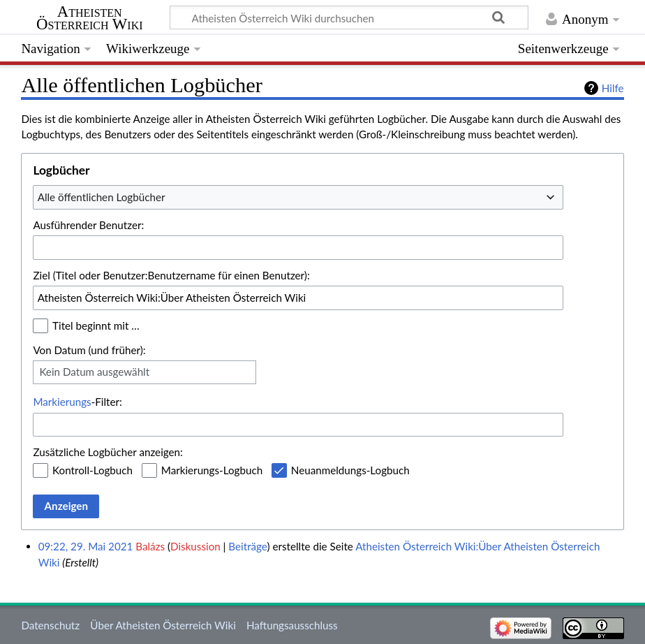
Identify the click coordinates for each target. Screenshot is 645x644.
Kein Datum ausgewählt (94, 372)
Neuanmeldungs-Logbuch (350, 470)
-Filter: (77, 402)
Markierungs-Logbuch (212, 470)
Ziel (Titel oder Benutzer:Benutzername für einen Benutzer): (171, 275)
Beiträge (247, 546)
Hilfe (613, 88)
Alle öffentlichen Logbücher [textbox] (102, 197)
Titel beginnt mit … (96, 325)
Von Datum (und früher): (89, 350)
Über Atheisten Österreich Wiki (163, 625)
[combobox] (298, 197)
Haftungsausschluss (292, 625)
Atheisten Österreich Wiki (90, 18)
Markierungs (62, 402)
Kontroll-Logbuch (92, 470)
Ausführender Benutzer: (88, 225)
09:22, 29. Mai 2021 (86, 546)
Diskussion (195, 546)
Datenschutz (50, 625)
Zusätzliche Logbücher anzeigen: (107, 452)
